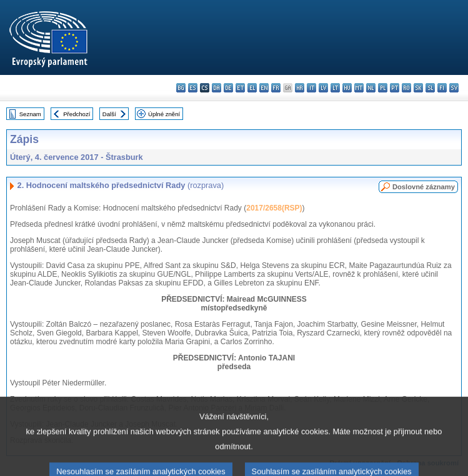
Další (109, 114)
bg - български (181, 88)
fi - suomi (442, 88)
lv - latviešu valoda (323, 88)
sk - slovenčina (418, 88)
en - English (264, 88)
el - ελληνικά (252, 88)
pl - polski (383, 88)
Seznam (30, 114)
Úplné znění (164, 114)
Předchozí (77, 114)
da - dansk (217, 88)
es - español (193, 88)
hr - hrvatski (300, 88)
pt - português (395, 88)
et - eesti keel (240, 88)
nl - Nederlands (371, 88)
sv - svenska (454, 88)
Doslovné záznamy (424, 187)
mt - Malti (359, 88)
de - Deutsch (228, 88)
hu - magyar (347, 88)
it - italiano (311, 88)
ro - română (406, 88)
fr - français (276, 88)
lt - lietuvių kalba (335, 88)
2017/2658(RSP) (274, 208)
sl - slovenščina (430, 88)
